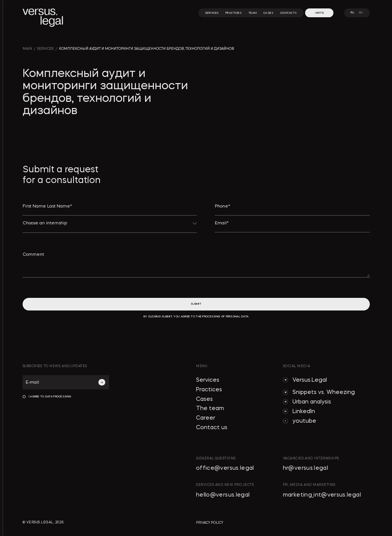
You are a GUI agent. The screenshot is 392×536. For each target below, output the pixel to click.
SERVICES (45, 49)
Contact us (212, 428)
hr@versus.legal (305, 468)
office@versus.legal (225, 468)
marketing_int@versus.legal (322, 495)
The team (210, 409)
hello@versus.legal (223, 495)
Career (206, 418)
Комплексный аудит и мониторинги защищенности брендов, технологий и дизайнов (146, 49)
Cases (204, 400)
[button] (110, 227)
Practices (209, 390)
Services (208, 380)
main (27, 49)
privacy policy (210, 523)
